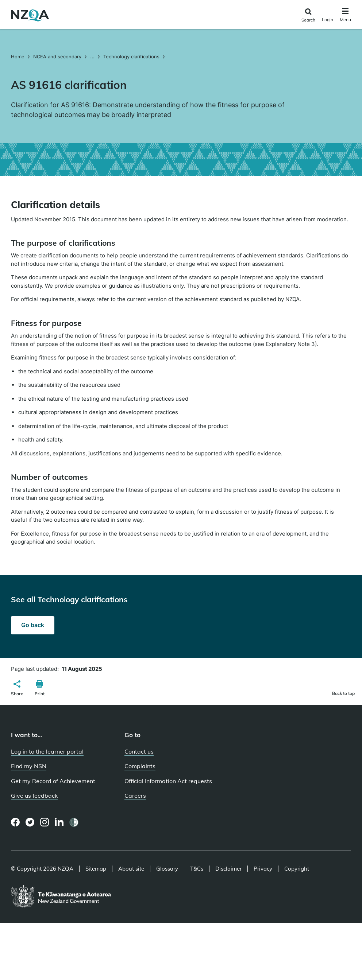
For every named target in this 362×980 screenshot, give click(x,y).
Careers (135, 796)
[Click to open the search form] (308, 15)
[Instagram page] (45, 822)
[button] (17, 689)
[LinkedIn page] (59, 822)
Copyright (297, 869)
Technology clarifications (131, 57)
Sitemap (96, 869)
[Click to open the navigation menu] (345, 16)
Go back (33, 625)
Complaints (140, 766)
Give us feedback (34, 796)
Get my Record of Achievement (53, 781)
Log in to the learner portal (47, 751)
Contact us (139, 751)
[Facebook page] (16, 822)
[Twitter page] (30, 822)
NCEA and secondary (57, 57)
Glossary (167, 869)
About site (131, 869)
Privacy (263, 869)
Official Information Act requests (168, 781)
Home (18, 57)
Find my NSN (29, 766)
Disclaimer (228, 869)
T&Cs (197, 869)
